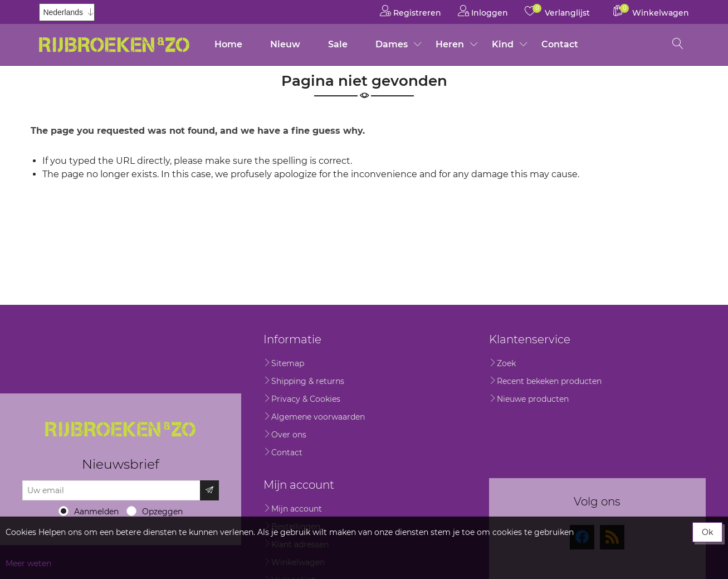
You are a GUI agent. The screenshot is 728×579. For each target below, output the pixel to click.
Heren (450, 44)
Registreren (411, 11)
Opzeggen (162, 512)
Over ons (289, 435)
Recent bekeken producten (549, 381)
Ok (707, 532)
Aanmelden (96, 512)
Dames (392, 44)
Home (228, 44)
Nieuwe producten (533, 399)
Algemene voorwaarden (318, 417)
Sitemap (288, 363)
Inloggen (483, 11)
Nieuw (285, 44)
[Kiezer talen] (67, 12)
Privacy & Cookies (306, 399)
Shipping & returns (308, 381)
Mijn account (297, 509)
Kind (503, 44)
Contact (560, 44)
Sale (338, 44)
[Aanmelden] (111, 490)
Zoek (506, 363)
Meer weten (28, 563)
